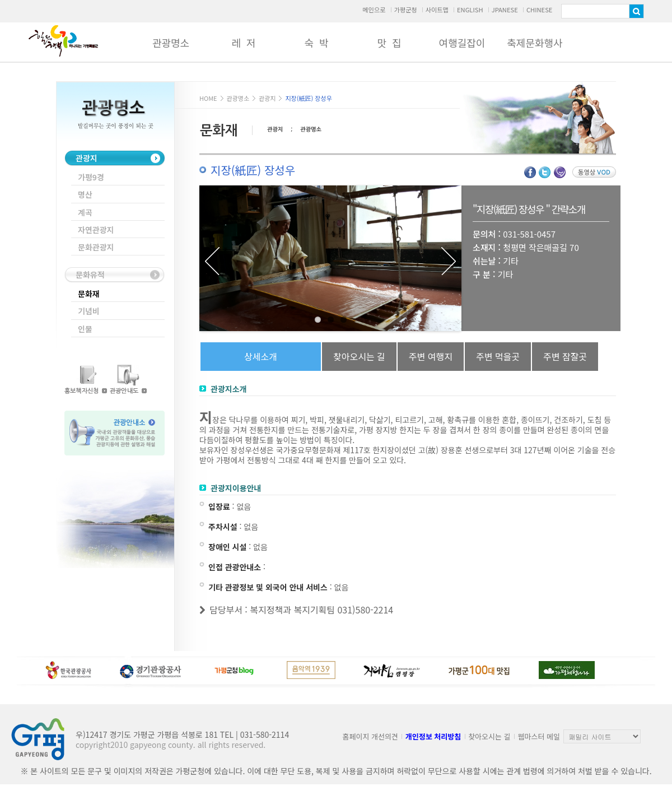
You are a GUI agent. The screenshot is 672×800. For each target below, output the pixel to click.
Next (449, 261)
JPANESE (505, 10)
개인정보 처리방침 (433, 736)
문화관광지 (96, 247)
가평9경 (91, 177)
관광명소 (171, 43)
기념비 (89, 311)
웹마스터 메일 (539, 736)
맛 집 (389, 43)
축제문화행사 (535, 43)
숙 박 (316, 43)
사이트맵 (437, 10)
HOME (208, 98)
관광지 (87, 158)
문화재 (89, 294)
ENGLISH (470, 10)
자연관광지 (96, 230)
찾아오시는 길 (489, 736)
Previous (212, 261)
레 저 (243, 43)
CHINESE (540, 10)
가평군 (63, 41)
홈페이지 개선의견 (370, 736)
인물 (85, 329)
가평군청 (405, 10)
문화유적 (90, 275)
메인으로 (374, 10)
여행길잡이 (462, 43)
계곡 (85, 212)
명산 (85, 194)
